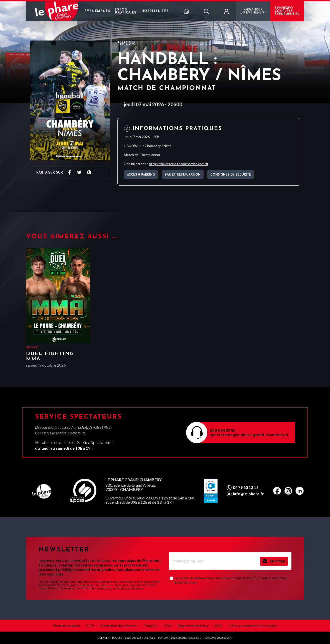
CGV (167, 626)
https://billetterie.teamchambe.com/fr (179, 164)
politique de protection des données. (121, 588)
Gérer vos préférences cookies (253, 626)
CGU (90, 626)
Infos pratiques (126, 11)
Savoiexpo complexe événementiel (287, 11)
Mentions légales (66, 626)
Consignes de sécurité (231, 175)
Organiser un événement (253, 11)
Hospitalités (155, 11)
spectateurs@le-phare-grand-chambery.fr (249, 435)
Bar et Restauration (183, 175)
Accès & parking (141, 175)
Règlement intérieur (193, 626)
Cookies (151, 626)
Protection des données (119, 626)
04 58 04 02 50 (223, 430)
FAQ (219, 626)
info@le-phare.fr (248, 494)
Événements (97, 11)
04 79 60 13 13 (246, 487)
